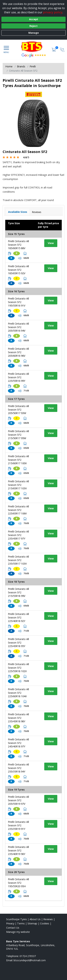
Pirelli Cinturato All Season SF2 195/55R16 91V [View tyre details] (18, 302)
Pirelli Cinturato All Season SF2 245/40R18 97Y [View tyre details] (18, 743)
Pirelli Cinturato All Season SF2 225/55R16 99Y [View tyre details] (18, 377)
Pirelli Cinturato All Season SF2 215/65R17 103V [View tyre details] (18, 485)
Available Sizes (18, 212)
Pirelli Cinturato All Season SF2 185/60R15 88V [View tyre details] (18, 245)
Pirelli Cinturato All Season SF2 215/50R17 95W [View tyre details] (18, 435)
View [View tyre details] (51, 243)
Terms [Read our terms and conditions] (21, 923)
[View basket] (54, 49)
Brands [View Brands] (21, 66)
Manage (34, 33)
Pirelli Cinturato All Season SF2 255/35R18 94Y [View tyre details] (18, 768)
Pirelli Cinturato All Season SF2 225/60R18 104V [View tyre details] (18, 693)
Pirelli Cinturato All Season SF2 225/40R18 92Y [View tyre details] (18, 617)
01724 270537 (28, 956)
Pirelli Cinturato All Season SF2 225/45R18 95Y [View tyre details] (18, 643)
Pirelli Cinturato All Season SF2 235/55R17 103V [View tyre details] (18, 560)
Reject (33, 26)
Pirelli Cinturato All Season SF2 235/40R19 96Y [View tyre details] (18, 850)
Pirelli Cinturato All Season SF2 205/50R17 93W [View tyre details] (18, 410)
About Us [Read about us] (35, 919)
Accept (34, 19)
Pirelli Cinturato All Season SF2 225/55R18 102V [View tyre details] (18, 668)
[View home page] (33, 47)
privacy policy (53, 12)
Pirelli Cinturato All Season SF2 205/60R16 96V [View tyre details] (18, 352)
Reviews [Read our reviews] (48, 919)
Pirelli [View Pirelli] (33, 66)
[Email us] (30, 960)
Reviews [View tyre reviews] (37, 212)
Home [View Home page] (9, 66)
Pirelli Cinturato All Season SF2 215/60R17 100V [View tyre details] (18, 460)
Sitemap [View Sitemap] (32, 923)
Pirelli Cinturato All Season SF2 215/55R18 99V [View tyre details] (18, 592)
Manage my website (18, 932)
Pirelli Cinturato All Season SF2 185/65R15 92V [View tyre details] (18, 270)
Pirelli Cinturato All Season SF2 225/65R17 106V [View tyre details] (18, 510)
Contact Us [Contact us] (13, 928)
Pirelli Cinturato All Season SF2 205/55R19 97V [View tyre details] (18, 800)
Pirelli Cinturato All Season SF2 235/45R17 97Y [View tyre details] (18, 535)
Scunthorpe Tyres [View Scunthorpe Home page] (16, 919)
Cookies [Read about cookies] (45, 923)
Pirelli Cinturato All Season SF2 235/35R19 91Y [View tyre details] (18, 825)
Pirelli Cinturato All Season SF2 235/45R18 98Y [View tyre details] (18, 718)
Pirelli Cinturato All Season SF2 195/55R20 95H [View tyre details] (18, 883)
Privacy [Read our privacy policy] (10, 923)
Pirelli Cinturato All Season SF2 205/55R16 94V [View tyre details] (18, 327)
